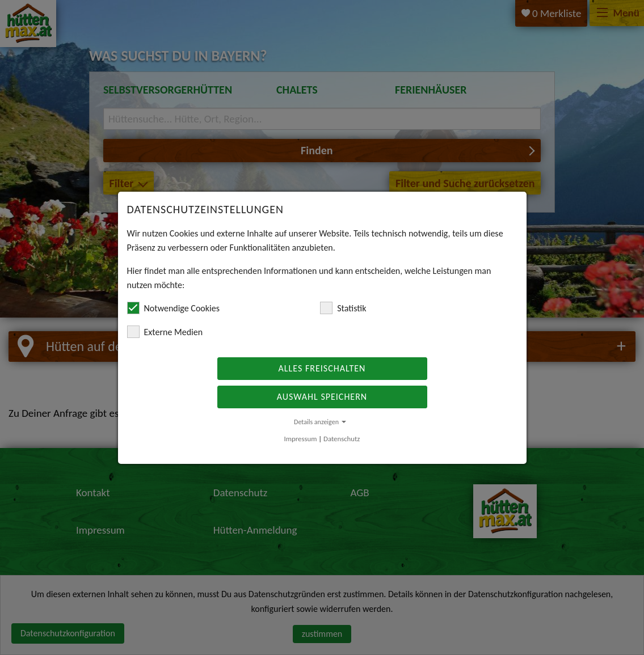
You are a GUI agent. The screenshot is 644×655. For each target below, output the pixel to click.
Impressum (301, 439)
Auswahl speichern (322, 397)
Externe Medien (165, 332)
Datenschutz (342, 439)
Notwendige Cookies (173, 308)
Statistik (343, 308)
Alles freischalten (322, 368)
